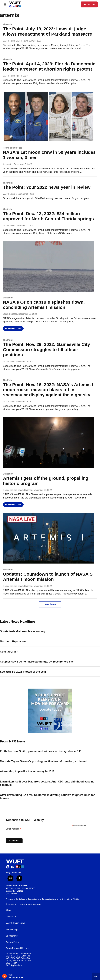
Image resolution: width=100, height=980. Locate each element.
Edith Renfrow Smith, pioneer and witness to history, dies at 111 (41, 751)
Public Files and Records (18, 948)
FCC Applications (14, 965)
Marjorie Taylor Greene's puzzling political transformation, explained (44, 761)
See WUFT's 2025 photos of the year (23, 672)
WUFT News (9, 76)
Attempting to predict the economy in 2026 (27, 771)
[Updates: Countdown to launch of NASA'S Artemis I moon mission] (49, 538)
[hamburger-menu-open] (5, 4)
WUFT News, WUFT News (15, 41)
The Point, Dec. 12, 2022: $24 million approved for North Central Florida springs (48, 216)
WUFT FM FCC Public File (18, 954)
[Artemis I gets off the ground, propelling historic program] (49, 442)
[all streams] (96, 976)
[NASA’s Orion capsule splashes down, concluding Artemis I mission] (49, 266)
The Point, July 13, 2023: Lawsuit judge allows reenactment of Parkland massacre (48, 31)
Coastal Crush (9, 652)
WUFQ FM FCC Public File (19, 961)
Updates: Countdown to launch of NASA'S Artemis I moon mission (48, 577)
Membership (12, 929)
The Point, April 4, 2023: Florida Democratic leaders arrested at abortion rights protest (49, 66)
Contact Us (11, 917)
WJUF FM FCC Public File (18, 958)
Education (8, 298)
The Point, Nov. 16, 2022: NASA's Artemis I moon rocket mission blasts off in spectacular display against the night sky (48, 390)
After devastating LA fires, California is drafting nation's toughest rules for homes (47, 797)
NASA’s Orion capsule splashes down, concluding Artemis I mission (44, 305)
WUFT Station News (15, 923)
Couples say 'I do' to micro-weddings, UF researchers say (37, 662)
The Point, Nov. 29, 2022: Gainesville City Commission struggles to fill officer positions (46, 350)
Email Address (14, 829)
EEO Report (12, 963)
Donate (91, 4)
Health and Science (13, 148)
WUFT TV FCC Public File (18, 956)
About (9, 910)
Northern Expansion (13, 642)
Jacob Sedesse (10, 314)
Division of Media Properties (30, 904)
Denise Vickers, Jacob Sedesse (18, 490)
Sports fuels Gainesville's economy (23, 631)
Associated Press (11, 164)
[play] (5, 976)
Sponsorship (12, 936)
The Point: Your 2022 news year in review (47, 187)
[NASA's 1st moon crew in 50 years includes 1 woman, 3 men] (49, 116)
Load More (50, 604)
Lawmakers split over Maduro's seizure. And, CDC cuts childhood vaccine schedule (47, 783)
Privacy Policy (12, 942)
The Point (8, 24)
